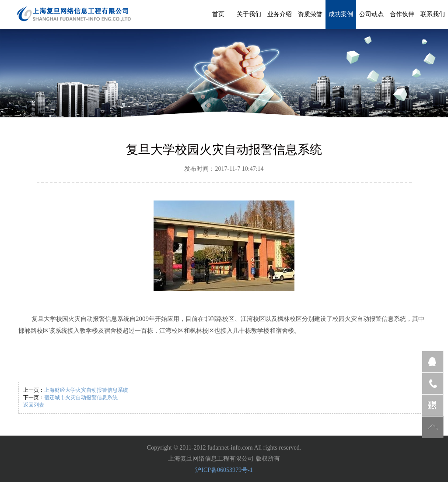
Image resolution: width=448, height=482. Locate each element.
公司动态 (371, 14)
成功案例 (341, 14)
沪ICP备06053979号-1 (224, 470)
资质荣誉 (310, 14)
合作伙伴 (402, 14)
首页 (218, 14)
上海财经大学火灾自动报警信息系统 (86, 390)
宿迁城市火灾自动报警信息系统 (81, 398)
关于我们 (249, 14)
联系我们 (433, 14)
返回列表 (34, 405)
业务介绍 (280, 14)
